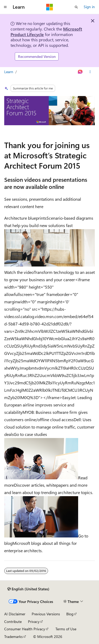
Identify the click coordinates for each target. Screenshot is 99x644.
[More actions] (90, 72)
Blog (70, 614)
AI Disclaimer (15, 614)
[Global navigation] (5, 7)
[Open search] (76, 7)
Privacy (34, 622)
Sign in (89, 7)
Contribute (13, 622)
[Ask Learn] (80, 72)
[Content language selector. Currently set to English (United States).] (28, 589)
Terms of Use (66, 629)
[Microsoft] (50, 7)
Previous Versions (46, 614)
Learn (9, 72)
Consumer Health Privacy (25, 629)
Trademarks (13, 637)
